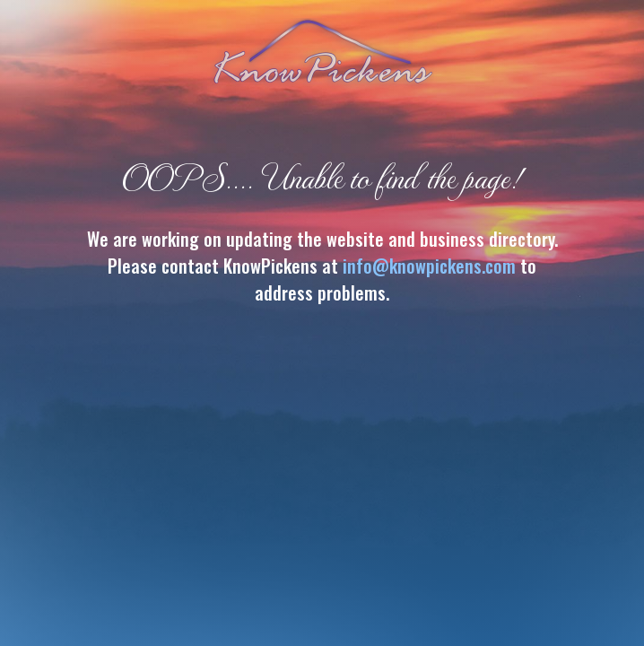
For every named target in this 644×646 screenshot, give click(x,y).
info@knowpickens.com (429, 266)
